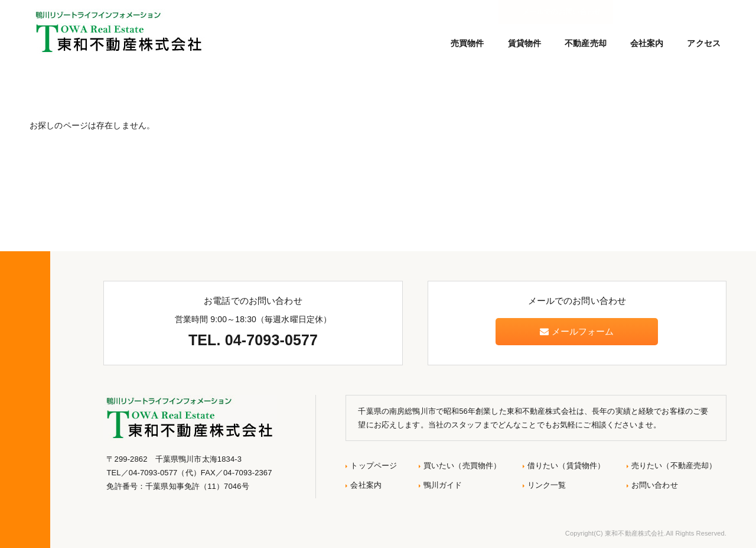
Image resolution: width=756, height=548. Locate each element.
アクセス (704, 43)
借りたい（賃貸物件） (566, 466)
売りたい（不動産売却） (674, 466)
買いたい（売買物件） (462, 466)
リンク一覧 (547, 485)
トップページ (374, 466)
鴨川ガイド (443, 485)
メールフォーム (577, 331)
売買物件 (467, 43)
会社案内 (647, 43)
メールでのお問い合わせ (674, 12)
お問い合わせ (655, 485)
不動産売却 (586, 43)
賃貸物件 (525, 43)
